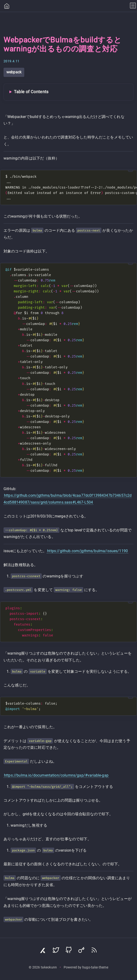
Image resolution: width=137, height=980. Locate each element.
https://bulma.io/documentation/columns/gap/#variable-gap (56, 775)
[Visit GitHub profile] (69, 951)
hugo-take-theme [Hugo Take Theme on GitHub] (95, 967)
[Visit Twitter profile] (56, 951)
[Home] (7, 7)
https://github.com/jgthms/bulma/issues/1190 (87, 551)
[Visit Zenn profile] (43, 951)
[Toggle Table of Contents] (68, 92)
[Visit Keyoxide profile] (81, 951)
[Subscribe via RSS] (94, 951)
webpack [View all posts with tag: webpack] (14, 72)
